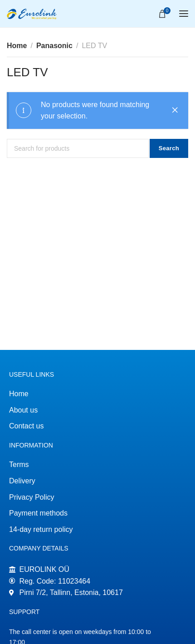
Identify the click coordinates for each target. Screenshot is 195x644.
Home (17, 46)
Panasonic (54, 46)
